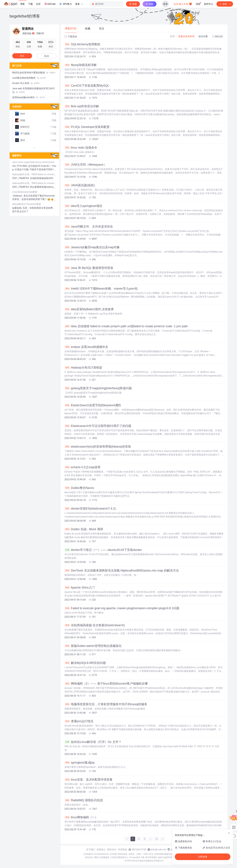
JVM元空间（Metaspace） (85, 165)
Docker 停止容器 (26, 83)
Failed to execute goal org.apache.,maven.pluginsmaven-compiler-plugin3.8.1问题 (122, 608)
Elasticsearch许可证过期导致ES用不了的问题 (98, 426)
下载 (30, 4)
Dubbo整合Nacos (79, 488)
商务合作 (112, 849)
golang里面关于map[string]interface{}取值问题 (98, 388)
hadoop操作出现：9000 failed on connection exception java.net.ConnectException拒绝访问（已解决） (34, 174)
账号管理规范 (151, 857)
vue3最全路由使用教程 (29, 78)
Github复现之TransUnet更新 (27, 204)
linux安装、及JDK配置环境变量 (88, 780)
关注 (22, 56)
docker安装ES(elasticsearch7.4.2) (90, 509)
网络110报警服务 (102, 857)
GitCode (50, 4)
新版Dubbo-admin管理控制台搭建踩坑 (93, 646)
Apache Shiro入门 (80, 588)
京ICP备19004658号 (119, 854)
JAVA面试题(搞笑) (80, 185)
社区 (38, 4)
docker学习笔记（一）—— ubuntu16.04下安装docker (103, 550)
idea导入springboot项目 (83, 206)
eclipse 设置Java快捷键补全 (86, 347)
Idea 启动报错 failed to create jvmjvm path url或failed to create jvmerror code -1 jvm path (126, 326)
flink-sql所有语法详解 (82, 106)
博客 (22, 4)
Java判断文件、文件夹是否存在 (89, 227)
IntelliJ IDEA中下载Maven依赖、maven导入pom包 (101, 289)
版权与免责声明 (165, 857)
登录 (165, 4)
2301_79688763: (21, 178)
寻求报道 (122, 849)
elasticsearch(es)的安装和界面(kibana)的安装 (98, 447)
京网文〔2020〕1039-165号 (141, 854)
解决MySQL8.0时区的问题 (85, 663)
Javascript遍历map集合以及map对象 (92, 247)
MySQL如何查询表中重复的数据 (34, 73)
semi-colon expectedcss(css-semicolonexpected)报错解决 (34, 162)
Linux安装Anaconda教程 (25, 192)
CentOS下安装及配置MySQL (87, 86)
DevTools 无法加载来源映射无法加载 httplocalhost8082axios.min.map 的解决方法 (122, 571)
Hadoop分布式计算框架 (83, 368)
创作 (225, 4)
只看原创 (71, 37)
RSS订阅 (218, 37)
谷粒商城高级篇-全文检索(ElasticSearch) (95, 625)
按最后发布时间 (186, 36)
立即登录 (203, 857)
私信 (47, 56)
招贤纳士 (101, 849)
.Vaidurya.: (18, 196)
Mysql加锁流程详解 (81, 65)
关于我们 (91, 849)
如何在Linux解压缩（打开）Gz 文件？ (93, 742)
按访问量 (203, 36)
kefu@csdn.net (158, 849)
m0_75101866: (20, 166)
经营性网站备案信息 (163, 854)
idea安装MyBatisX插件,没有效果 (89, 309)
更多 (79, 4)
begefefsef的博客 (25, 16)
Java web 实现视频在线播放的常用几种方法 (34, 90)
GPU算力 (65, 4)
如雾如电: (17, 208)
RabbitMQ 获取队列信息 (84, 800)
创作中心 (209, 4)
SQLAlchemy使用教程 (82, 44)
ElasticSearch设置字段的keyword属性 (93, 405)
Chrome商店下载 (137, 857)
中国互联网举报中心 (119, 857)
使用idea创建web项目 (29, 97)
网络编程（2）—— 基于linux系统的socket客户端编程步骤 (106, 684)
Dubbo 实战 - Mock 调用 (84, 529)
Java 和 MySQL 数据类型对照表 (89, 268)
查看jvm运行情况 (79, 721)
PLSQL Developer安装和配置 (87, 127)
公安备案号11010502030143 (96, 854)
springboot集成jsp (80, 763)
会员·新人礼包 (183, 4)
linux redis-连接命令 (81, 148)
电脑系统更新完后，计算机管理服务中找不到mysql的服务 (106, 704)
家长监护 (89, 857)
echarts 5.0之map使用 (82, 467)
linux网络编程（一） (81, 817)
